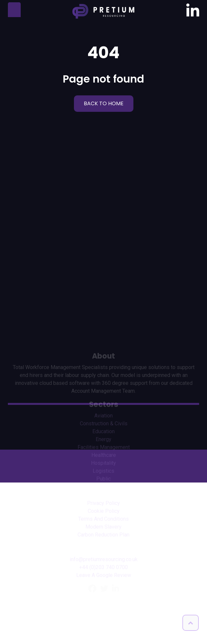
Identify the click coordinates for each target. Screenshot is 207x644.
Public (103, 520)
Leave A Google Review (104, 616)
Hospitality (103, 504)
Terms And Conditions (103, 560)
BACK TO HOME (104, 103)
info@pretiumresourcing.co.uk (104, 600)
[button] (191, 623)
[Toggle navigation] (14, 10)
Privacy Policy (103, 544)
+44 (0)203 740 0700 (103, 608)
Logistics (103, 512)
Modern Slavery (103, 568)
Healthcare (104, 496)
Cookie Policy (104, 552)
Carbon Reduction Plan (103, 576)
